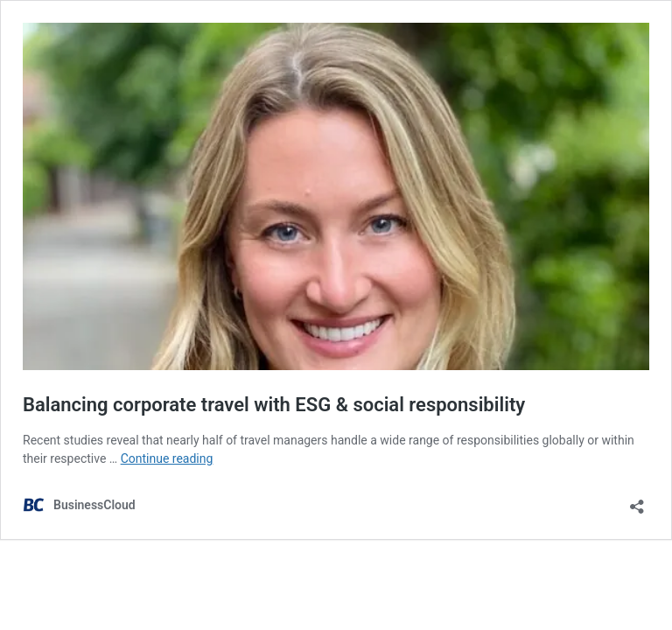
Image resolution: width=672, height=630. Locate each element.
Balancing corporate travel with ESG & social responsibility (274, 405)
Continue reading (167, 458)
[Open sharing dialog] (637, 501)
